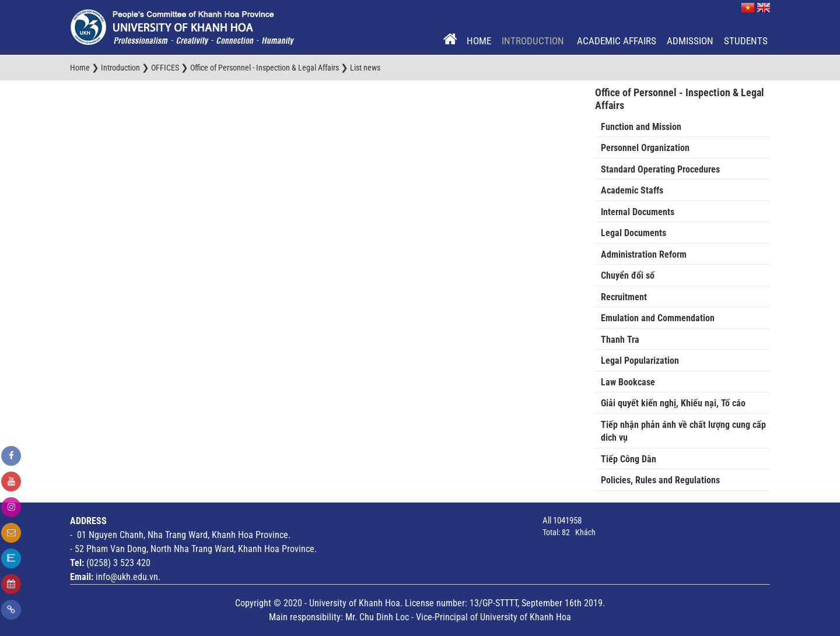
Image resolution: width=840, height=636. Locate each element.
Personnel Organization (645, 148)
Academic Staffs (632, 190)
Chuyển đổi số (628, 275)
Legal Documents (633, 233)
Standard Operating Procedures (660, 169)
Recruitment (624, 297)
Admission (690, 41)
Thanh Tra (620, 340)
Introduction (534, 41)
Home (479, 41)
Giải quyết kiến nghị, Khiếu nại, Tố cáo (673, 403)
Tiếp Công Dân (629, 459)
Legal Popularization (640, 361)
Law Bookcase (628, 382)
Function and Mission (641, 127)
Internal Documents (638, 212)
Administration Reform (644, 254)
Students (746, 41)
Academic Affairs (617, 41)
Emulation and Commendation (658, 318)
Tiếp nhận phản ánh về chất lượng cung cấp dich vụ (683, 431)
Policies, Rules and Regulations (660, 480)
